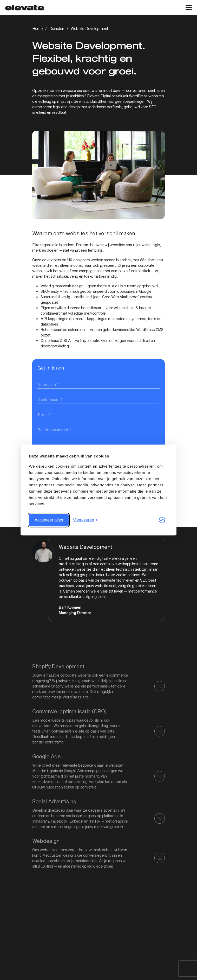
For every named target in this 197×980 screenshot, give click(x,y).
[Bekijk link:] (98, 771)
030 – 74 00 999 (46, 950)
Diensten (57, 28)
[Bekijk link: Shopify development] (98, 681)
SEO (153, 107)
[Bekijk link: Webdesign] (98, 853)
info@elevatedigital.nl (50, 956)
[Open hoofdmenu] (189, 8)
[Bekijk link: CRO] (98, 726)
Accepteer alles (49, 520)
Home (37, 28)
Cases (38, 978)
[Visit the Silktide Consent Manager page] (162, 520)
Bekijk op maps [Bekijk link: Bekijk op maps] (45, 927)
